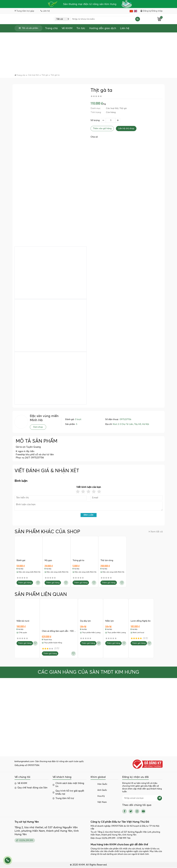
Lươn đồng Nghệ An (141, 621)
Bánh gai (21, 561)
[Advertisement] (89, 54)
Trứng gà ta (78, 561)
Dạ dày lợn (86, 621)
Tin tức (81, 28)
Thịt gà (123, 108)
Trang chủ (51, 28)
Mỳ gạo (48, 561)
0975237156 (125, 420)
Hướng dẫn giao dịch (103, 28)
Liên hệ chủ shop (126, 129)
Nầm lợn (110, 621)
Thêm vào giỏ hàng (102, 129)
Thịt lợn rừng (107, 561)
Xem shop (38, 427)
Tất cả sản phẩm (28, 28)
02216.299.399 (25, 841)
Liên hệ (125, 28)
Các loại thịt (112, 108)
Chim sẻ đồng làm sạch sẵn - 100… (59, 631)
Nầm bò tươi (23, 621)
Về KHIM (67, 28)
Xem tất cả (156, 532)
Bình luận (88, 515)
